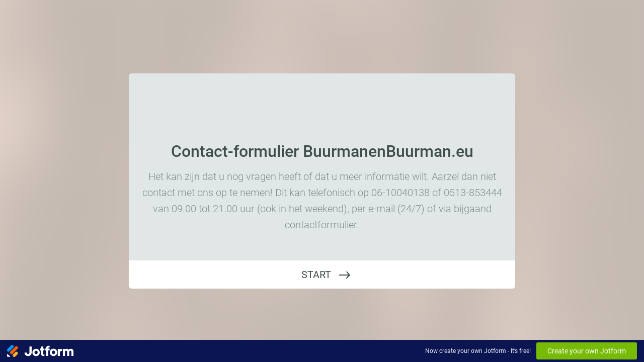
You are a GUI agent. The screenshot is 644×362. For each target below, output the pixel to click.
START (316, 275)
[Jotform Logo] (40, 351)
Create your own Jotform (587, 351)
